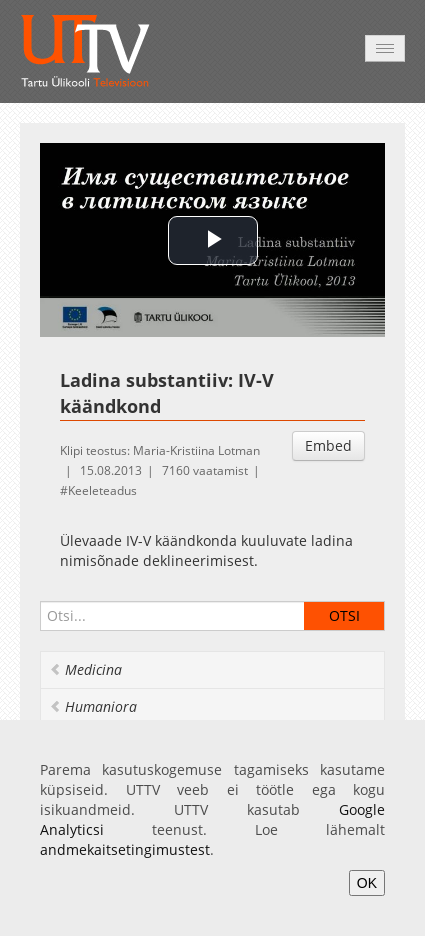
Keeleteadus (102, 490)
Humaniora (93, 706)
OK (367, 883)
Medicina (85, 669)
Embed (328, 445)
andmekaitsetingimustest (125, 849)
